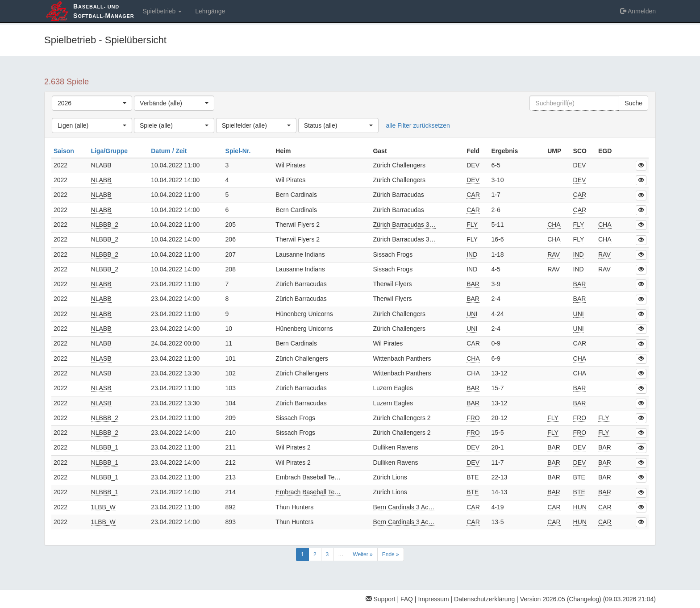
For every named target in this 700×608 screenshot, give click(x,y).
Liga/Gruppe (110, 151)
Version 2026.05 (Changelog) (561, 599)
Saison (65, 151)
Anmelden (638, 11)
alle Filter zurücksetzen (418, 125)
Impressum (433, 599)
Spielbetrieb (162, 11)
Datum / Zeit (170, 151)
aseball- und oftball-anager (104, 11)
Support (381, 599)
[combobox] (92, 103)
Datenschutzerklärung (484, 599)
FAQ (407, 599)
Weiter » (362, 554)
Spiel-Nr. (239, 151)
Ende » (391, 554)
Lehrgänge (210, 11)
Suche (633, 103)
